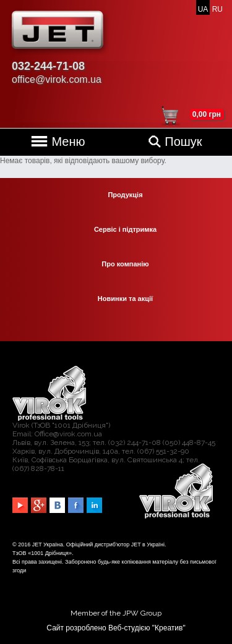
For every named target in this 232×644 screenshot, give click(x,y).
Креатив (169, 628)
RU (217, 9)
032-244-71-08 (48, 66)
